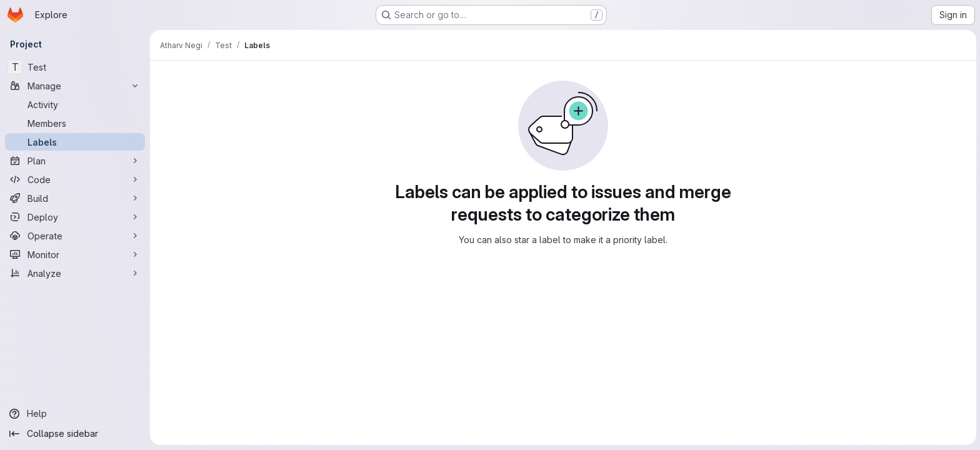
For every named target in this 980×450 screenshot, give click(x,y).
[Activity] (75, 104)
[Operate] (75, 236)
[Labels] (75, 142)
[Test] (75, 67)
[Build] (75, 198)
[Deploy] (75, 217)
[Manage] (75, 86)
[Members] (75, 123)
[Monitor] (75, 254)
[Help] (75, 414)
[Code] (75, 179)
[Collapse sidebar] (75, 434)
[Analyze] (75, 273)
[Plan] (75, 161)
